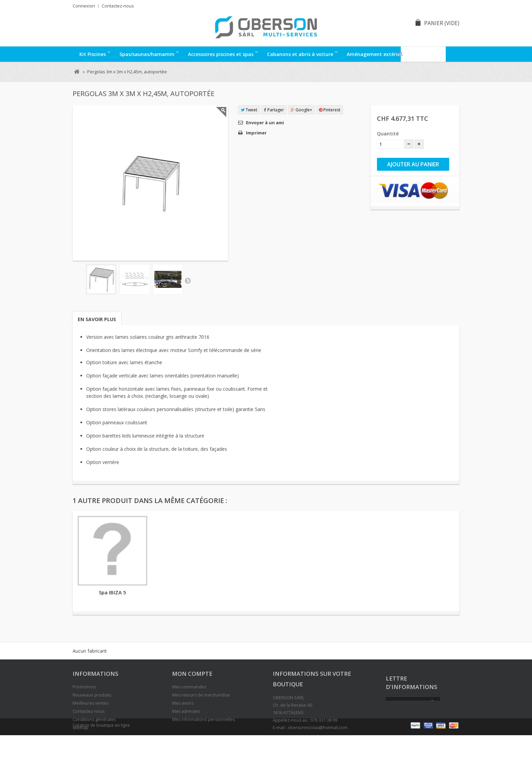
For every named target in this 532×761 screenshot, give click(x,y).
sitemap (81, 728)
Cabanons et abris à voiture (300, 54)
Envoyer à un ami (265, 123)
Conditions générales (94, 719)
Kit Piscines (93, 54)
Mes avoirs (183, 703)
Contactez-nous (118, 6)
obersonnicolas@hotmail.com (318, 728)
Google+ (301, 110)
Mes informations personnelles (203, 719)
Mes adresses (186, 711)
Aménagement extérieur (376, 54)
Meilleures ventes (91, 703)
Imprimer (256, 133)
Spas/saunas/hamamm (147, 54)
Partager (274, 110)
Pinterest (330, 110)
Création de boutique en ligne (101, 751)
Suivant (188, 280)
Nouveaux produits (92, 695)
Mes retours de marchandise (201, 695)
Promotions (84, 687)
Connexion (84, 6)
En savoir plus (97, 319)
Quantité (388, 134)
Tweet (249, 110)
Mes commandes (189, 687)
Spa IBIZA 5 (112, 592)
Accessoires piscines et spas (221, 54)
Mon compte (192, 674)
